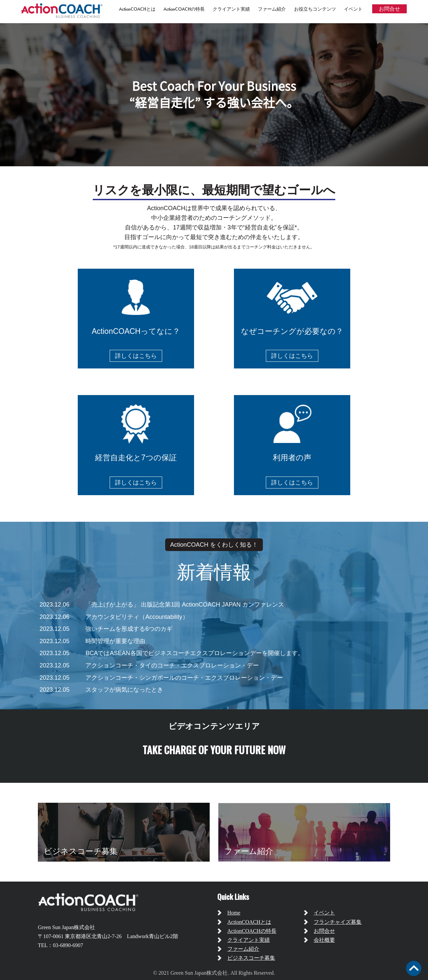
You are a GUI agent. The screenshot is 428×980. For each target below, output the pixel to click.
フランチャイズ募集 (338, 922)
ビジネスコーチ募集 (251, 958)
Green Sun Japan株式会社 (66, 927)
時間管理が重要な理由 (115, 641)
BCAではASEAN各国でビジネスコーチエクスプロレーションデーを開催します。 (194, 653)
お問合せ (389, 9)
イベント (353, 9)
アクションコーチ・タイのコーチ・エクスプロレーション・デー (172, 665)
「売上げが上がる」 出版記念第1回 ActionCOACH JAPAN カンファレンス (185, 605)
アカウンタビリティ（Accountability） (137, 617)
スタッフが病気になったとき (124, 690)
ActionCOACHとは (137, 9)
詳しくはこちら (136, 356)
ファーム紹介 (272, 9)
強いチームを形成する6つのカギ (129, 629)
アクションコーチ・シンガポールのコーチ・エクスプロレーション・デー (184, 678)
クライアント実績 (231, 9)
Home (234, 913)
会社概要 (324, 940)
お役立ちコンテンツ (315, 9)
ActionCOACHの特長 (184, 9)
